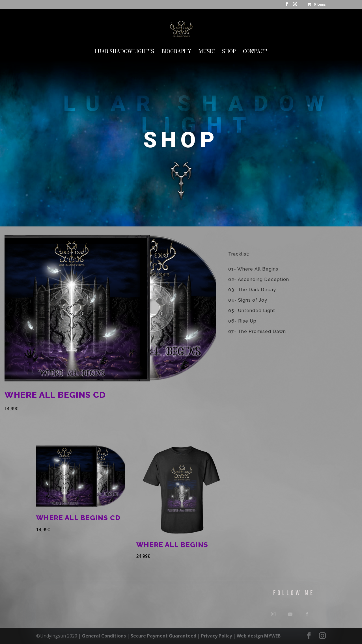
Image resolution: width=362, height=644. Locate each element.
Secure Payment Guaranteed (163, 636)
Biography (176, 52)
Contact (255, 52)
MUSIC (207, 52)
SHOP (229, 52)
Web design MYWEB (259, 636)
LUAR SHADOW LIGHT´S (124, 52)
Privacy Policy (216, 636)
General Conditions (104, 636)
